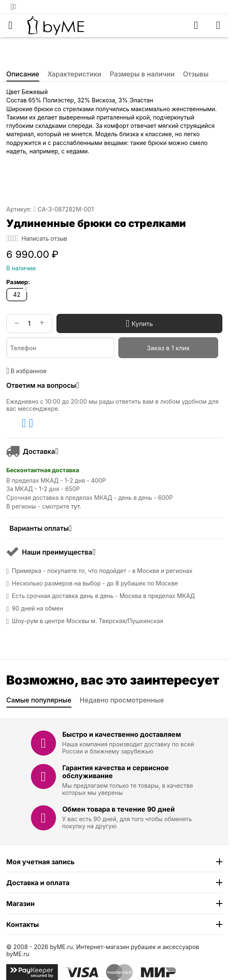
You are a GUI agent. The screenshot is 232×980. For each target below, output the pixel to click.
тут (75, 506)
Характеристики (75, 74)
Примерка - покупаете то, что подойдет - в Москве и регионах (102, 571)
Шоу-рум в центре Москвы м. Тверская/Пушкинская (88, 621)
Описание (23, 74)
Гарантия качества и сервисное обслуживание (116, 772)
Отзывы (196, 74)
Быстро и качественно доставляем (122, 734)
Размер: (18, 282)
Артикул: (19, 209)
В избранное (27, 371)
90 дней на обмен (38, 608)
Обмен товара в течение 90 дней (119, 809)
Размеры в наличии (142, 74)
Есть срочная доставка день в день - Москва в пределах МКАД (104, 596)
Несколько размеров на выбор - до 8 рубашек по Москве (95, 583)
